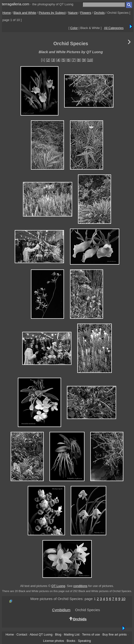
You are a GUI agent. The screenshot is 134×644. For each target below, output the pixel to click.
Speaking (85, 641)
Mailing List (72, 634)
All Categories (114, 28)
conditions (80, 586)
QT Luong (58, 586)
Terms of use (91, 634)
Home (7, 13)
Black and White (25, 13)
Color (74, 28)
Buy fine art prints (114, 634)
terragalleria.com (16, 4)
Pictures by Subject (52, 13)
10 (90, 60)
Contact (22, 634)
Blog (58, 634)
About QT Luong (41, 634)
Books (71, 641)
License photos (53, 641)
